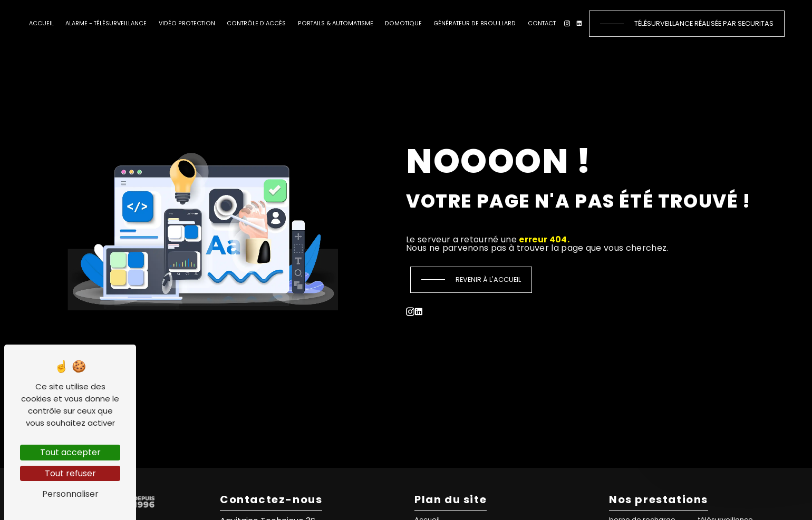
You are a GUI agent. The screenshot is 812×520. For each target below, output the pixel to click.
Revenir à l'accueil (488, 279)
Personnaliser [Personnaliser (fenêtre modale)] (70, 494)
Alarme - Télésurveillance (106, 23)
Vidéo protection (187, 23)
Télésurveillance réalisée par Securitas (704, 23)
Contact (542, 23)
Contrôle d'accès (256, 23)
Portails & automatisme (336, 23)
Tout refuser (70, 473)
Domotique (403, 23)
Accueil (41, 23)
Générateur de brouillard (475, 23)
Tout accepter (70, 452)
